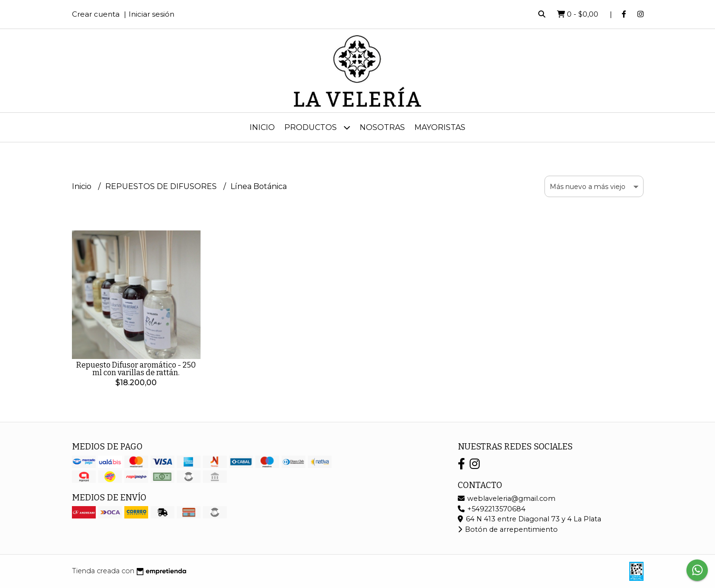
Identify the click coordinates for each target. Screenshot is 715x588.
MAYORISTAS (440, 127)
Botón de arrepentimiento (508, 529)
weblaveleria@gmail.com (507, 498)
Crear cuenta (96, 14)
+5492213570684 (492, 509)
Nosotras (382, 127)
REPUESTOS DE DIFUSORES (162, 186)
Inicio (262, 127)
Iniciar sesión (151, 14)
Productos (317, 127)
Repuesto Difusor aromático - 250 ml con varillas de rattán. (136, 369)
